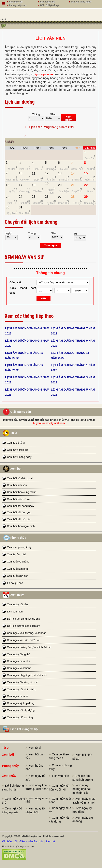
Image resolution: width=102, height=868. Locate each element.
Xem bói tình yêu (17, 485)
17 (20, 185)
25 (34, 197)
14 (73, 174)
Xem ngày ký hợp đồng (21, 703)
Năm (53, 114)
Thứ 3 (24, 148)
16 (8, 185)
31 (20, 207)
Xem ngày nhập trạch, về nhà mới (27, 675)
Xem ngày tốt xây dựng (21, 710)
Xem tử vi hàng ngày (19, 457)
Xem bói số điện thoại (20, 478)
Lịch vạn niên (15, 612)
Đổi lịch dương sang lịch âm (24, 626)
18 (34, 185)
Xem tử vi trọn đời (18, 450)
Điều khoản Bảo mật (31, 841)
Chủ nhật (90, 148)
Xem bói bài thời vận (19, 519)
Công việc (16, 282)
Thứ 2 (11, 148)
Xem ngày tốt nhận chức (22, 689)
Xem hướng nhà (17, 554)
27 (60, 197)
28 (73, 197)
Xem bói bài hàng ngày (21, 506)
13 (60, 173)
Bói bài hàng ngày (81, 2)
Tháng (36, 114)
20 (60, 185)
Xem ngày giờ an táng (20, 717)
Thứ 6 (63, 148)
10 (20, 173)
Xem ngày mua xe (18, 696)
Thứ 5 (50, 148)
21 (73, 185)
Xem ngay (68, 118)
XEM (43, 298)
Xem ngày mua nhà (19, 661)
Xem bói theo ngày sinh (21, 526)
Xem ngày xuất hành (19, 668)
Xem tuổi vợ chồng (18, 562)
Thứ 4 (38, 148)
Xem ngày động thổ (19, 654)
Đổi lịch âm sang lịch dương (24, 619)
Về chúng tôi (9, 841)
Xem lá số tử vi (16, 443)
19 (47, 184)
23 (8, 197)
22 (86, 185)
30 (8, 207)
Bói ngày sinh (47, 2)
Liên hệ (50, 841)
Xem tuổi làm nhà (17, 569)
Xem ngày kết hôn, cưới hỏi (23, 640)
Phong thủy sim (18, 5)
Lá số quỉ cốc (15, 583)
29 (86, 197)
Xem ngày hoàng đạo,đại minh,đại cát (29, 647)
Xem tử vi (35, 748)
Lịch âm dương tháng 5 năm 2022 (52, 127)
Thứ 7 (77, 148)
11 (34, 174)
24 (20, 197)
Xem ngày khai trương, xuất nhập (27, 633)
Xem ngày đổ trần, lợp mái (23, 682)
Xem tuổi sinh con (18, 576)
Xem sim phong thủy (19, 547)
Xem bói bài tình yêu (19, 512)
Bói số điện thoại (49, 5)
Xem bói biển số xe (18, 499)
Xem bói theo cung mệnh (22, 492)
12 (47, 173)
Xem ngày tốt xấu (17, 604)
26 (47, 197)
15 (86, 173)
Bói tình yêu (16, 2)
